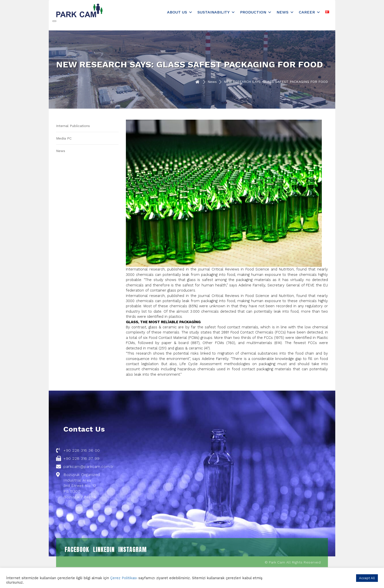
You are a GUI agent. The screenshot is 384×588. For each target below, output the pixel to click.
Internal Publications (73, 126)
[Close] (54, 21)
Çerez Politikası (124, 578)
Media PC (64, 138)
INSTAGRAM (132, 550)
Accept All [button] (367, 578)
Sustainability (216, 12)
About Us (180, 12)
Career (310, 12)
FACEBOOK (77, 550)
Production (256, 12)
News (285, 12)
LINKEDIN (104, 550)
